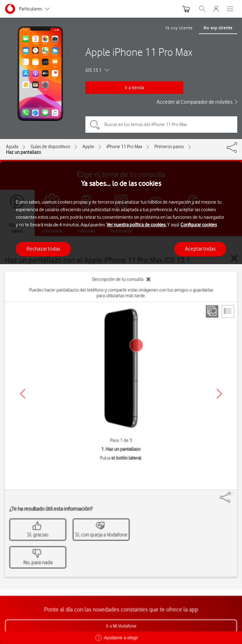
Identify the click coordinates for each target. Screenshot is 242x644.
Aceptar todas (200, 249)
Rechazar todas (43, 249)
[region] (121, 403)
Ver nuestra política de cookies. (136, 225)
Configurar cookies (199, 225)
